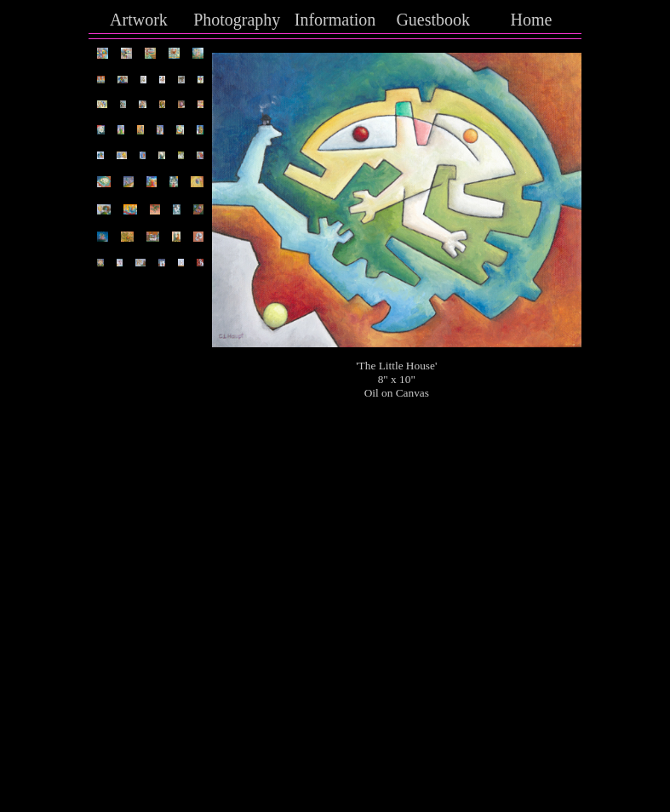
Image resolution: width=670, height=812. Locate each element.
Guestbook (433, 20)
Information (335, 20)
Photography (237, 20)
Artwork (139, 20)
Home (532, 20)
